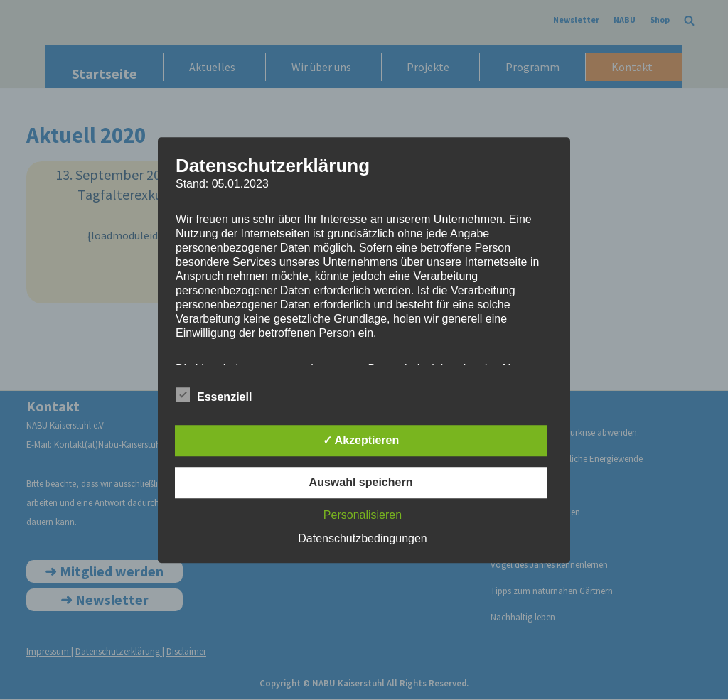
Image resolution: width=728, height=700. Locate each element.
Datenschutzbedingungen (362, 538)
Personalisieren (363, 515)
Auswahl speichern (361, 482)
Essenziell (214, 394)
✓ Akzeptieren (361, 440)
